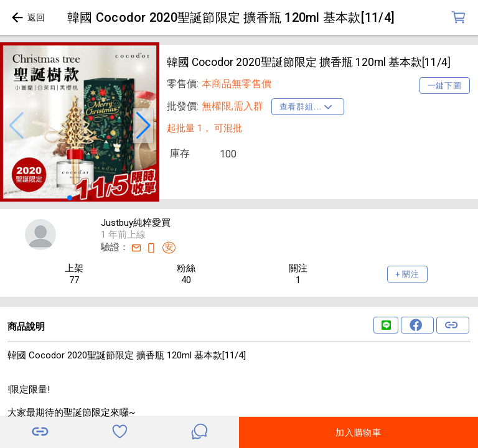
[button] (16, 126)
